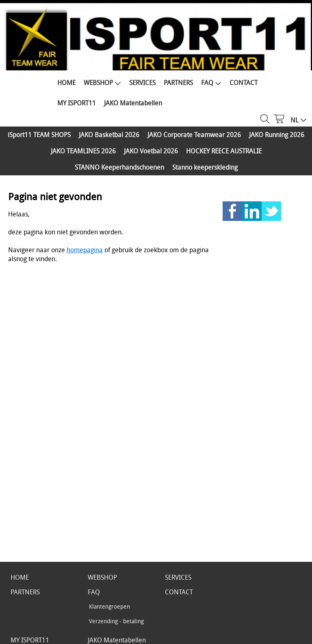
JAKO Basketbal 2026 (109, 135)
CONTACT (244, 83)
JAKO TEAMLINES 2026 (83, 151)
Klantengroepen (109, 606)
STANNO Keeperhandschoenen (119, 167)
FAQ (211, 83)
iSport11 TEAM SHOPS (39, 135)
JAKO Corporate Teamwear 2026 (194, 135)
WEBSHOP (102, 83)
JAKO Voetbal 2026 (151, 151)
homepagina (85, 250)
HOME (66, 83)
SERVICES (142, 83)
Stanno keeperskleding (205, 167)
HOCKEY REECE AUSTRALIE (224, 151)
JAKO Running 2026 (277, 135)
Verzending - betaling (116, 621)
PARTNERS (178, 83)
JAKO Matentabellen (133, 103)
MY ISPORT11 (77, 103)
